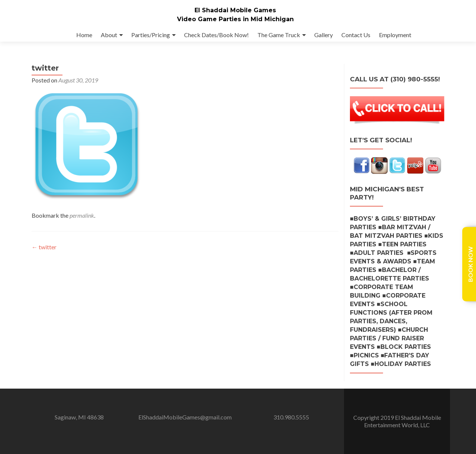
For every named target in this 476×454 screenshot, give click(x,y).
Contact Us (356, 35)
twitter (44, 254)
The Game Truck (279, 35)
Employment (395, 35)
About (109, 35)
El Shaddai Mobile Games (235, 10)
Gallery (324, 35)
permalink (82, 223)
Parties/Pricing (151, 35)
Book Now (470, 264)
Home (84, 35)
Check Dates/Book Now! (216, 35)
